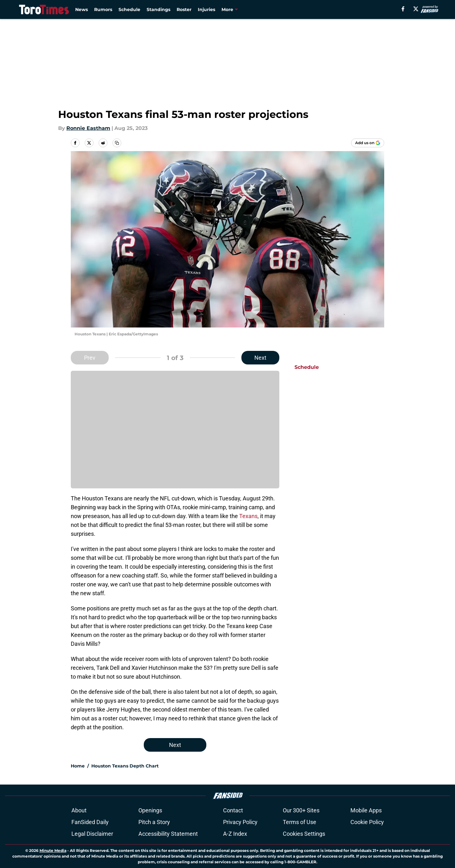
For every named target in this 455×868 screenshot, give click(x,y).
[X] (416, 9)
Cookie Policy (367, 822)
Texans (248, 516)
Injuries (206, 9)
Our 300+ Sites (301, 810)
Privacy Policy (240, 822)
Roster (184, 9)
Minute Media (53, 850)
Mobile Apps (366, 810)
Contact (233, 810)
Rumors (103, 9)
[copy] (117, 143)
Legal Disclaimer (92, 834)
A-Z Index (235, 834)
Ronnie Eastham (88, 128)
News (82, 9)
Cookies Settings (304, 834)
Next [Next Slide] (260, 358)
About (79, 810)
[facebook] (403, 9)
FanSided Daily (90, 822)
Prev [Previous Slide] (90, 358)
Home (78, 766)
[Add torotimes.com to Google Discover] (368, 143)
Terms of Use (300, 822)
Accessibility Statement (168, 834)
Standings (158, 9)
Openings (150, 810)
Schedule (129, 9)
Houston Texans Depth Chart (125, 766)
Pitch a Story (154, 822)
